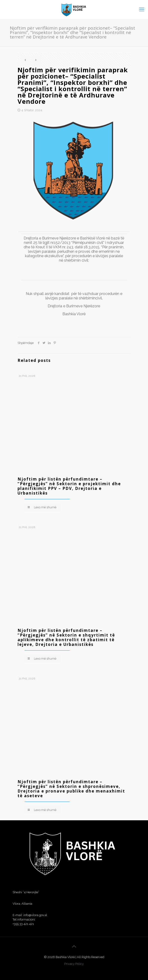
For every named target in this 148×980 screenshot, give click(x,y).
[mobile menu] (142, 9)
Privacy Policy (74, 964)
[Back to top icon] (74, 946)
